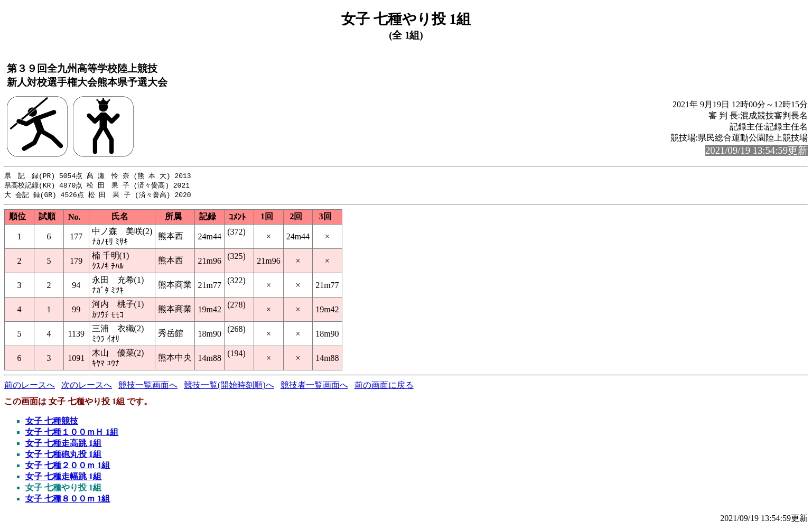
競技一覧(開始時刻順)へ (229, 387)
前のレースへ (30, 387)
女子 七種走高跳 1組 (63, 445)
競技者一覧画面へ (314, 387)
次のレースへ (87, 387)
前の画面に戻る (384, 387)
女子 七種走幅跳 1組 (63, 478)
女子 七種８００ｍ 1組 (68, 500)
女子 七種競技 (52, 422)
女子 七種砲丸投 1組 (63, 456)
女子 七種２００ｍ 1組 (68, 467)
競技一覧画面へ (148, 387)
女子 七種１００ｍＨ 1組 (72, 434)
